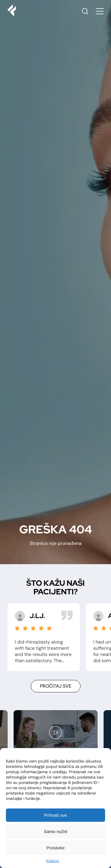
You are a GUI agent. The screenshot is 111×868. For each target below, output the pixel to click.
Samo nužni (55, 831)
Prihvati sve (56, 815)
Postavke (56, 848)
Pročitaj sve (56, 686)
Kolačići (53, 861)
